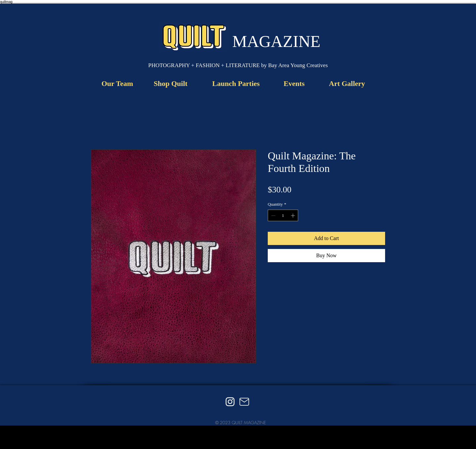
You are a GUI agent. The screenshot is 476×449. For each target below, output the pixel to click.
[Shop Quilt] (173, 84)
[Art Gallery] (347, 84)
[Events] (297, 84)
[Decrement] (273, 216)
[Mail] (244, 402)
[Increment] (294, 216)
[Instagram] (230, 402)
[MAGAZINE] (276, 41)
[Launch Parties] (238, 84)
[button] (238, 65)
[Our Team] (119, 84)
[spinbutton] (283, 216)
